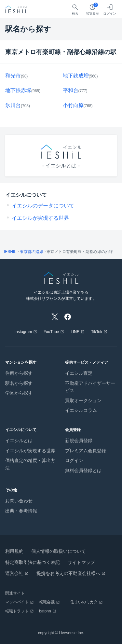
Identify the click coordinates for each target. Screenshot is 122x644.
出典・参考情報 (21, 511)
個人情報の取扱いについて (59, 551)
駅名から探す (19, 383)
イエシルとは (19, 441)
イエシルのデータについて (43, 206)
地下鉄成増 (76, 76)
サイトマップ (81, 562)
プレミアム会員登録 (86, 451)
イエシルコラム (81, 410)
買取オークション (83, 400)
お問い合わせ (19, 501)
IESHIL (10, 252)
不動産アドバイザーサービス (90, 387)
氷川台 (13, 105)
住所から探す (19, 373)
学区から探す (19, 393)
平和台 (71, 90)
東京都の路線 (32, 252)
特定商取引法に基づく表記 (33, 562)
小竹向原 (73, 105)
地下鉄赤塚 (18, 90)
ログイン (74, 460)
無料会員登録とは (83, 470)
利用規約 (14, 551)
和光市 (13, 76)
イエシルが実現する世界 (40, 218)
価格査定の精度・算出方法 (30, 464)
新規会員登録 (79, 441)
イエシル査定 (79, 373)
